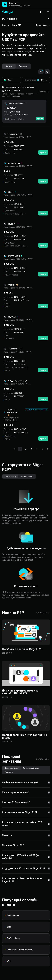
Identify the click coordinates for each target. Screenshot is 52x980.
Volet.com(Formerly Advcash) (16, 368)
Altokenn (13, 285)
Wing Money (9, 211)
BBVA (7, 304)
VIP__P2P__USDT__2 (17, 381)
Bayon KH (13, 224)
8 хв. (31, 166)
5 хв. (29, 384)
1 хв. (31, 227)
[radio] (9, 66)
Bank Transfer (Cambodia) (15, 246)
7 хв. (30, 137)
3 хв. (32, 195)
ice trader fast (15, 163)
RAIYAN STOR (15, 256)
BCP (6, 307)
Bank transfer (10, 153)
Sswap (12, 192)
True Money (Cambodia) (14, 214)
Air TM (7, 371)
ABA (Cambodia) (11, 275)
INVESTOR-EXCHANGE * (17, 103)
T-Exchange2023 (15, 134)
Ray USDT (13, 317)
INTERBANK (9, 339)
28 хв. (30, 320)
